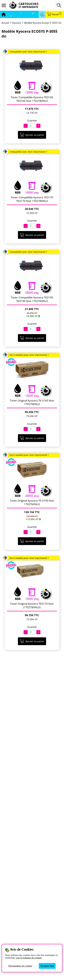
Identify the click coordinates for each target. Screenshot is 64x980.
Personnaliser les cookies (20, 966)
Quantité (32, 121)
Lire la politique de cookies (29, 958)
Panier (57, 14)
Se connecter (42, 14)
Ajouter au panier (32, 135)
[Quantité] (32, 126)
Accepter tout (47, 966)
